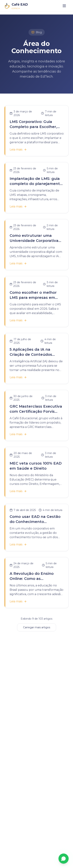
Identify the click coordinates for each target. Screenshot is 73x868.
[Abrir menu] (64, 6)
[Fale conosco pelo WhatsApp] (64, 859)
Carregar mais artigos (37, 627)
